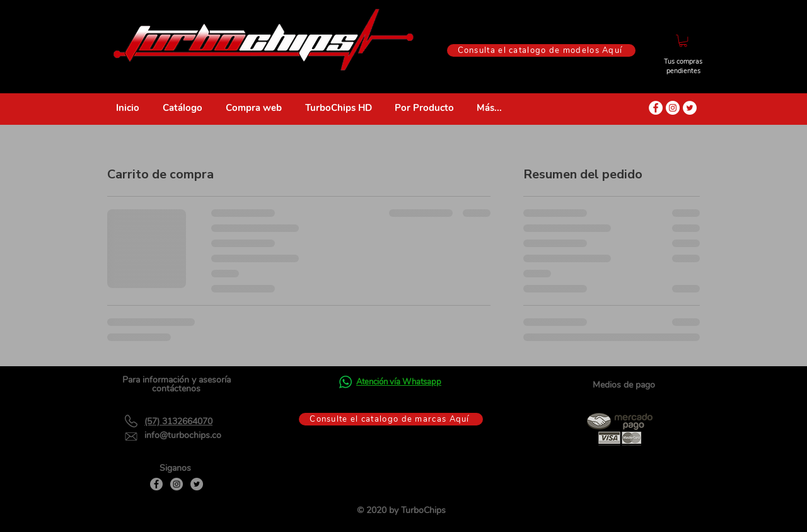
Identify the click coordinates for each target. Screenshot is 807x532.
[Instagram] (177, 484)
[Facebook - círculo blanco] (656, 108)
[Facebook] (156, 484)
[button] (683, 41)
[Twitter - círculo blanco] (690, 108)
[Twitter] (197, 484)
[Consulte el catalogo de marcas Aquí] (391, 419)
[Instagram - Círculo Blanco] (673, 108)
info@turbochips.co (183, 435)
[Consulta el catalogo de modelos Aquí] (541, 50)
